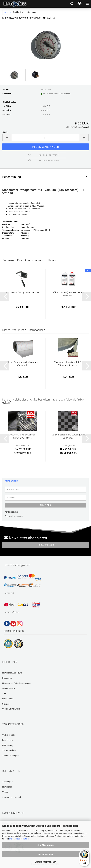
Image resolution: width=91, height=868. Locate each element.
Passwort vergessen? (14, 516)
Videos (5, 792)
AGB (4, 693)
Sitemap (6, 704)
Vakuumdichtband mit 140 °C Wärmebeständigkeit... (68, 364)
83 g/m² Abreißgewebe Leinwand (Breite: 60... (23, 364)
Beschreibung (12, 177)
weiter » (7, 12)
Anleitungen (7, 782)
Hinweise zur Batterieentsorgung (16, 683)
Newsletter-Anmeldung (12, 673)
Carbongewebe (9, 735)
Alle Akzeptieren (46, 845)
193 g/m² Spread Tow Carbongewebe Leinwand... (68, 436)
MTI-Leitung (8, 745)
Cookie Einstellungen (11, 709)
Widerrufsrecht (9, 688)
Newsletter (7, 787)
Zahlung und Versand (11, 797)
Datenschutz (8, 699)
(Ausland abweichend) (62, 94)
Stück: (5, 132)
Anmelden (45, 505)
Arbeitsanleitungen (10, 756)
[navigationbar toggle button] (87, 4)
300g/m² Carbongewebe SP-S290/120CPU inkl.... (23, 436)
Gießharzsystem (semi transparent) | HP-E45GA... (68, 294)
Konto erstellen (11, 512)
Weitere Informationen (45, 862)
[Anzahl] (45, 138)
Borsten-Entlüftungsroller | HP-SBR (23, 292)
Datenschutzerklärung (19, 839)
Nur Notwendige (46, 854)
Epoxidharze (8, 740)
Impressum (7, 678)
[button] (7, 138)
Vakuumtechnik (9, 750)
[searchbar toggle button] (72, 4)
